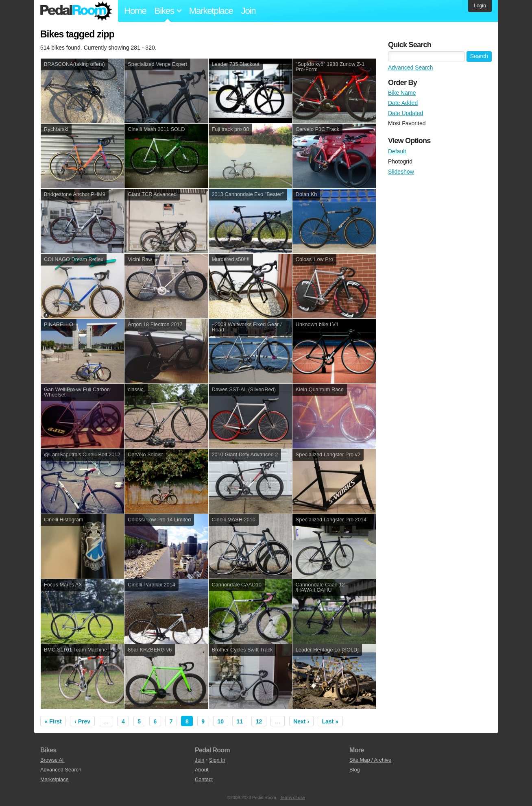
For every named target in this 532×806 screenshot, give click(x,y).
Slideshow (401, 172)
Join (249, 11)
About (202, 770)
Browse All (52, 760)
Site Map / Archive (370, 760)
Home (135, 11)
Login (480, 6)
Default (397, 151)
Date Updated (406, 113)
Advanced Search (411, 68)
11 (240, 721)
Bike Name (402, 93)
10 (221, 721)
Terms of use (293, 797)
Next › (301, 721)
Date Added (403, 103)
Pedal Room (76, 11)
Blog (355, 770)
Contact (204, 779)
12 (259, 721)
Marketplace (211, 11)
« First (53, 721)
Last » (330, 721)
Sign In (217, 760)
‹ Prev (82, 721)
